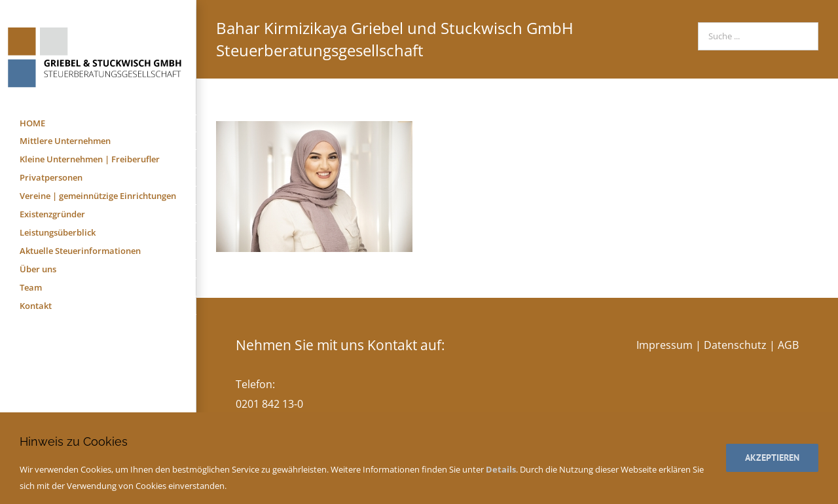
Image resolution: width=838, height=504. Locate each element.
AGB (788, 345)
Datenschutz (735, 345)
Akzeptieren (772, 458)
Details (501, 469)
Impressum (665, 345)
